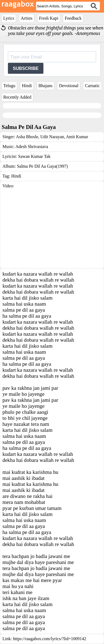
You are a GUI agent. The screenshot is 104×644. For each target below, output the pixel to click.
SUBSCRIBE (26, 68)
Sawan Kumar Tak (34, 156)
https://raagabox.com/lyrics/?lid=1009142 (50, 639)
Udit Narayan (52, 137)
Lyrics (9, 18)
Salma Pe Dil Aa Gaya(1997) (42, 166)
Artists (27, 18)
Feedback (73, 18)
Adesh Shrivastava (32, 147)
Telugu (9, 86)
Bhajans (46, 86)
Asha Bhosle (27, 137)
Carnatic (92, 86)
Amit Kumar (76, 137)
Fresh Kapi (49, 18)
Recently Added (17, 97)
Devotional (69, 86)
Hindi (27, 86)
